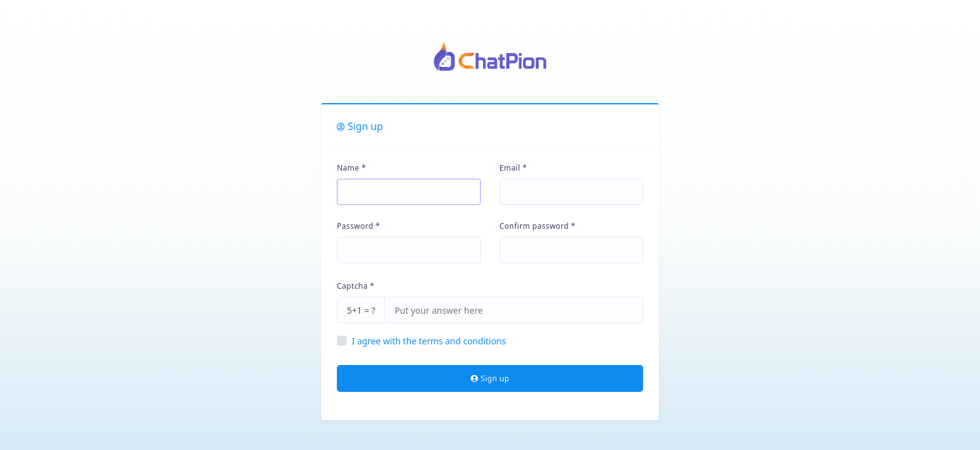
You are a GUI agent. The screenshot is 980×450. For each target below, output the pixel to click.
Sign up (490, 378)
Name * (352, 168)
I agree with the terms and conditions (429, 341)
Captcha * (356, 286)
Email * (513, 168)
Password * (358, 226)
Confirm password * (537, 226)
